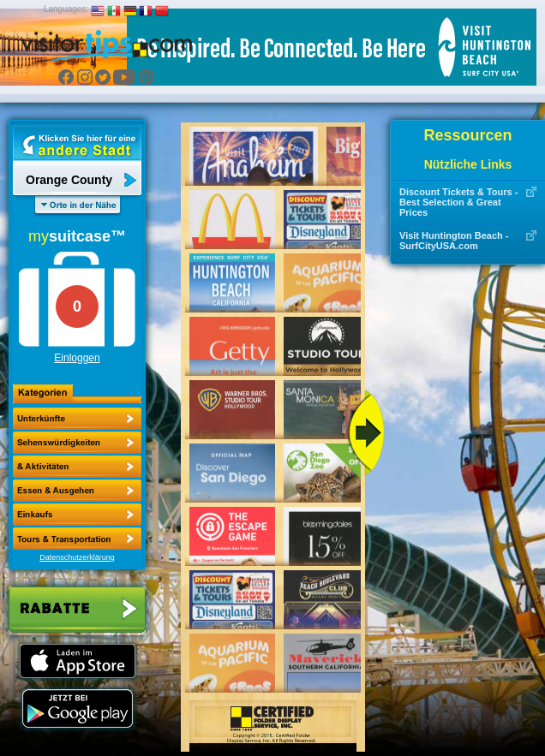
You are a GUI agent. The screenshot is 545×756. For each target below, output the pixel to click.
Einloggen (77, 358)
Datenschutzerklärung (77, 557)
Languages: (66, 9)
